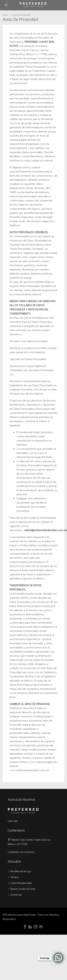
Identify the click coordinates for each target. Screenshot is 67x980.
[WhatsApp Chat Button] (58, 958)
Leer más (13, 821)
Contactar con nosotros (21, 852)
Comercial (16, 895)
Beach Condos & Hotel (23, 889)
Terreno (15, 877)
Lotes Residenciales (21, 883)
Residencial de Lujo (21, 871)
